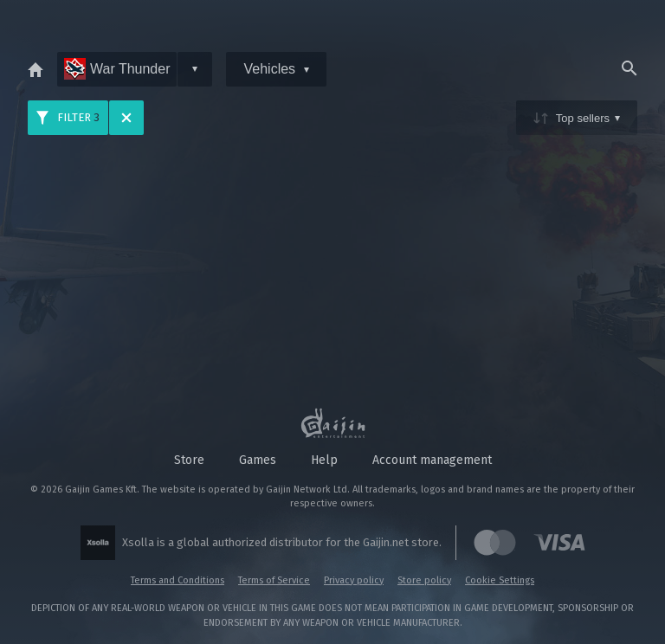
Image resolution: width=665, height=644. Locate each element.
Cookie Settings (500, 580)
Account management (432, 460)
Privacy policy (354, 580)
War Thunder (117, 69)
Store (189, 460)
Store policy (424, 580)
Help (324, 460)
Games (258, 460)
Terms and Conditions (178, 580)
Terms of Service (274, 580)
